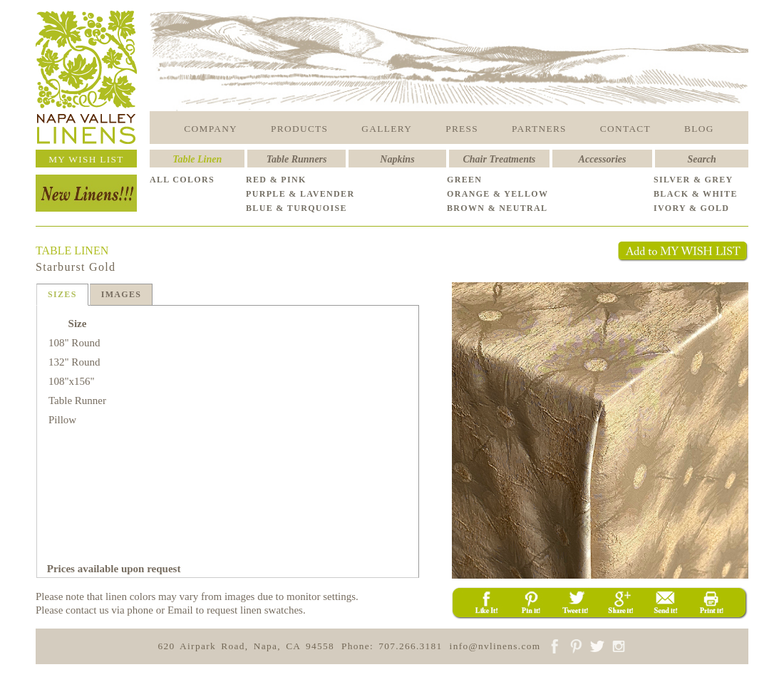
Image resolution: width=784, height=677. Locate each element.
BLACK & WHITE (696, 194)
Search (701, 159)
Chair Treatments (500, 159)
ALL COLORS (182, 180)
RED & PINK (276, 180)
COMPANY (211, 129)
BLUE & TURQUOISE (296, 208)
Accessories (603, 159)
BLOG (699, 129)
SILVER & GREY (693, 180)
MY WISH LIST (86, 159)
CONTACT (625, 129)
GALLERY (387, 129)
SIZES (62, 294)
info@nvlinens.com (495, 646)
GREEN (464, 180)
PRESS (462, 129)
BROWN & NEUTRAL (497, 208)
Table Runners (297, 159)
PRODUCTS (299, 129)
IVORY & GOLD (691, 208)
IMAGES (122, 294)
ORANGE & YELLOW (497, 194)
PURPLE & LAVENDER (300, 194)
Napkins (397, 159)
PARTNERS (539, 129)
